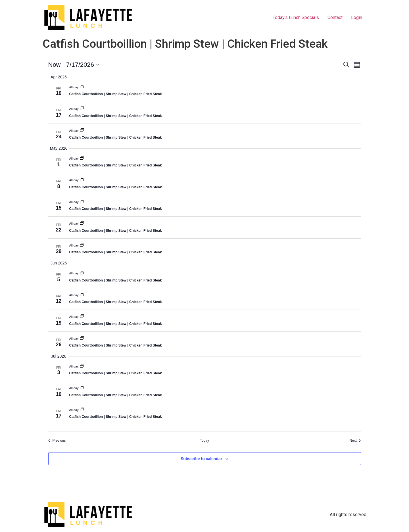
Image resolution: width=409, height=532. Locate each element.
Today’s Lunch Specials (296, 17)
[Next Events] (355, 441)
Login (357, 17)
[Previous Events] (57, 441)
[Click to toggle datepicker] (74, 65)
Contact (335, 17)
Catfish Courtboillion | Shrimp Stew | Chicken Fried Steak (116, 94)
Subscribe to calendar (201, 459)
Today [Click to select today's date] (204, 441)
